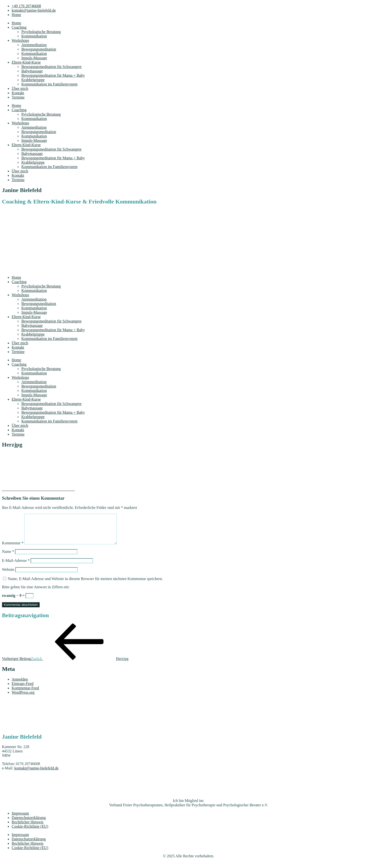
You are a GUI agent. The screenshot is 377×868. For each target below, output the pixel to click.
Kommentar (13, 549)
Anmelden (20, 685)
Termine (18, 97)
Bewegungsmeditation (39, 49)
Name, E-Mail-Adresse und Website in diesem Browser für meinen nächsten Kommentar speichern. (85, 585)
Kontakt (18, 93)
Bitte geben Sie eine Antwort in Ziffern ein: (36, 593)
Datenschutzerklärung (29, 823)
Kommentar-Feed (25, 694)
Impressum (20, 819)
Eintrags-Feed (23, 689)
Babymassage (32, 71)
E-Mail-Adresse (16, 566)
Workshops (20, 40)
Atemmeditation (34, 45)
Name (8, 557)
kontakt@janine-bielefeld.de (36, 774)
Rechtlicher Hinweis (28, 828)
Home (16, 23)
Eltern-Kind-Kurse (26, 62)
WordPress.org (23, 698)
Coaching (19, 27)
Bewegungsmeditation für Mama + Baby (53, 75)
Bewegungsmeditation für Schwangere (51, 67)
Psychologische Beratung (41, 32)
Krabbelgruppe (33, 80)
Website (8, 575)
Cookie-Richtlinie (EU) (30, 832)
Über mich (20, 88)
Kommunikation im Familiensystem (49, 84)
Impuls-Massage (34, 58)
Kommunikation (34, 36)
